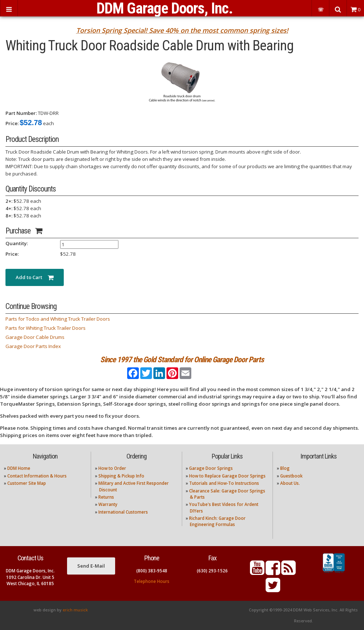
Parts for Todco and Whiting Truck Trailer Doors (58, 319)
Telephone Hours (152, 581)
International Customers (123, 512)
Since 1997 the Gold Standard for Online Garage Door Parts (182, 360)
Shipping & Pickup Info (121, 476)
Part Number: (21, 113)
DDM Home (19, 468)
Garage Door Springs (211, 468)
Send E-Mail (91, 566)
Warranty (108, 504)
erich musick (75, 610)
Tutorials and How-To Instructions (224, 483)
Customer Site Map (27, 483)
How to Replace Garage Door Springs (227, 476)
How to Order (112, 468)
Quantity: (17, 243)
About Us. (290, 483)
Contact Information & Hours (37, 476)
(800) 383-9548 (152, 571)
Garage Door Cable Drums (35, 337)
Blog (285, 468)
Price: (12, 123)
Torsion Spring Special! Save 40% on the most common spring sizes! (182, 30)
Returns (106, 497)
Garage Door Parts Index (33, 346)
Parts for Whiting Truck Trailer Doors (46, 328)
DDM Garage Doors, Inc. (165, 8)
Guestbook (291, 476)
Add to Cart (35, 277)
